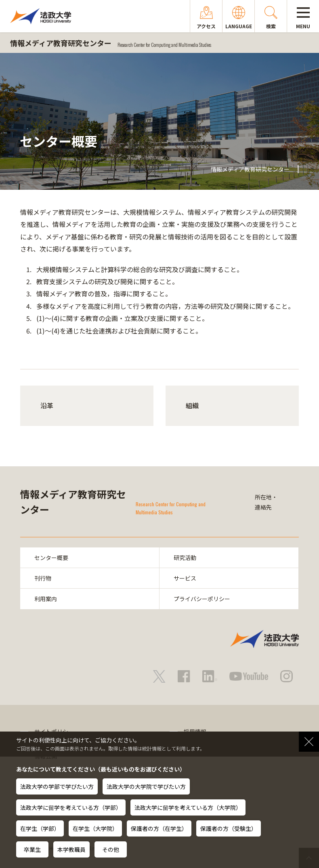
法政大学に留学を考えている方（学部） (71, 807)
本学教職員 (71, 849)
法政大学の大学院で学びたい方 (146, 786)
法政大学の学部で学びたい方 (57, 786)
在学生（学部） (40, 828)
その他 (111, 849)
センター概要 (51, 558)
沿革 (47, 405)
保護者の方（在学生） (159, 828)
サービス (185, 578)
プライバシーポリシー (202, 599)
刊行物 (43, 578)
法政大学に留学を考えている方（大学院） (188, 807)
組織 (192, 405)
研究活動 (185, 558)
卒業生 (32, 849)
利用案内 (46, 599)
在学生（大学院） (95, 828)
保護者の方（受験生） (229, 828)
